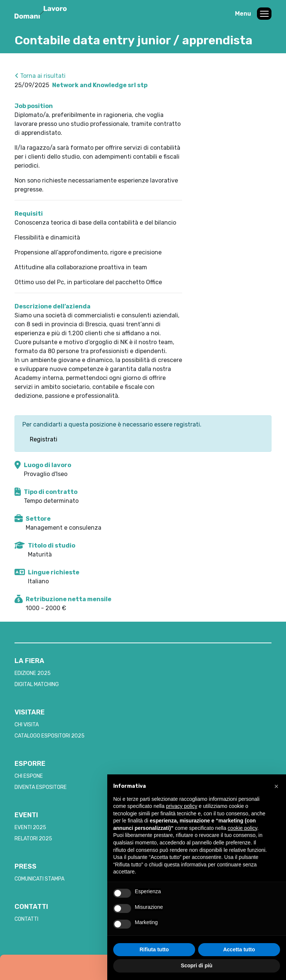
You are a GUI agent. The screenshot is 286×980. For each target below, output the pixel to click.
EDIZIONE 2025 (33, 673)
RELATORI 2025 (33, 839)
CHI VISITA (27, 725)
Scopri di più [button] (197, 965)
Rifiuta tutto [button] (154, 949)
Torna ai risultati (40, 76)
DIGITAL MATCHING (37, 684)
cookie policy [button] (242, 828)
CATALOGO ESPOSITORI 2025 (50, 736)
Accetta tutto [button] (239, 949)
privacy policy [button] (182, 806)
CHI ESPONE (29, 776)
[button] (276, 786)
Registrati (44, 439)
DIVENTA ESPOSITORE (41, 787)
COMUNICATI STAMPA (39, 879)
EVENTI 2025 (30, 827)
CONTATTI (26, 919)
